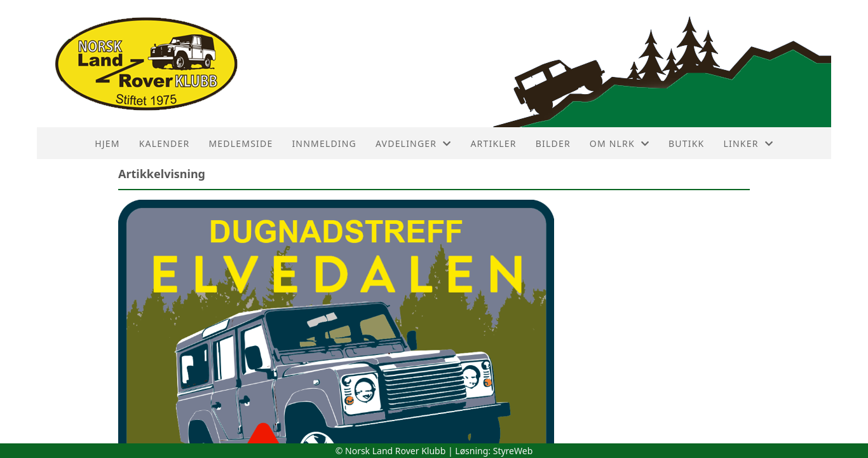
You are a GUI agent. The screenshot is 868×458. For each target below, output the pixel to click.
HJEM (107, 143)
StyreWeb (513, 451)
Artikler (493, 143)
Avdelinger (413, 143)
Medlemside (241, 143)
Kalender (165, 143)
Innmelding (324, 143)
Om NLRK (620, 143)
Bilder (553, 143)
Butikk (686, 143)
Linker (748, 143)
